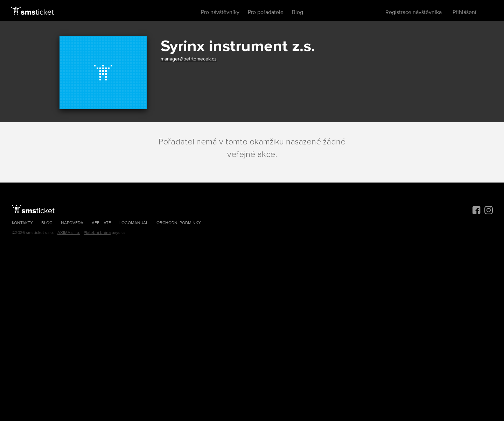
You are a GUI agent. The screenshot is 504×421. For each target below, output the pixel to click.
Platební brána (97, 233)
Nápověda (72, 223)
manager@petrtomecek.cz (189, 59)
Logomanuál (134, 223)
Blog (297, 12)
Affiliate (101, 223)
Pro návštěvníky (220, 12)
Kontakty (22, 223)
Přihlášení (464, 12)
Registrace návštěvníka (414, 12)
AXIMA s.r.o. (69, 233)
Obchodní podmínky (179, 223)
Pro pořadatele (266, 12)
